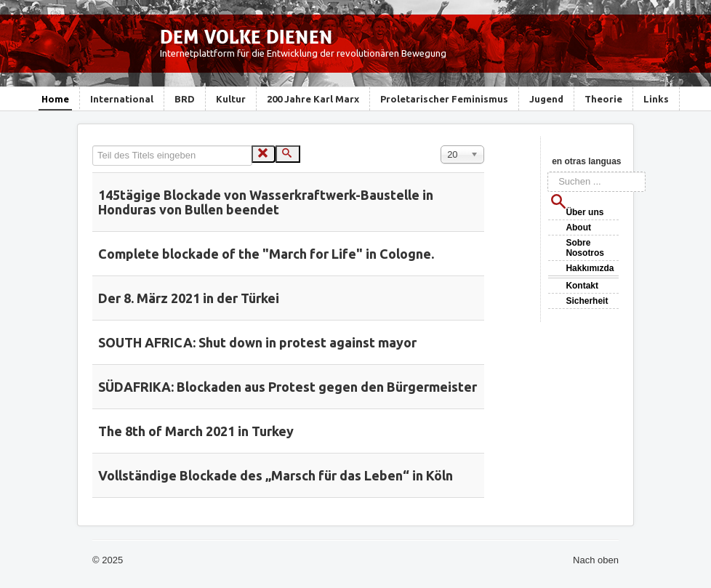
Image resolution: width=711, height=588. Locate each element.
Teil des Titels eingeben (93, 146)
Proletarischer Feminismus (444, 99)
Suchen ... (548, 172)
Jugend (546, 99)
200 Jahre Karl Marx (313, 99)
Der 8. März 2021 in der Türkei (189, 298)
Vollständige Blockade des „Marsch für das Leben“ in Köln (276, 475)
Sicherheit (587, 301)
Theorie (603, 99)
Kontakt (582, 286)
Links (656, 99)
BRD (185, 99)
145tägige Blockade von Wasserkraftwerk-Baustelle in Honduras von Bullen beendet (266, 202)
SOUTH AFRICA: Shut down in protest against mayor (257, 342)
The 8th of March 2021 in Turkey (196, 431)
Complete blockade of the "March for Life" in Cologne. (266, 254)
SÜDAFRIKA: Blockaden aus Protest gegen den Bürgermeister (288, 387)
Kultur (231, 99)
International (122, 99)
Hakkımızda (590, 268)
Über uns (585, 212)
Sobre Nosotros (585, 248)
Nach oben (596, 560)
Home (55, 99)
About (578, 227)
